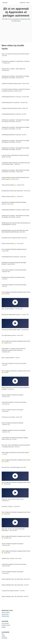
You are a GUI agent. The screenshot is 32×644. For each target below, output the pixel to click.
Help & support (6, 612)
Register (22, 3)
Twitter (3, 636)
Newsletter (5, 638)
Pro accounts (5, 623)
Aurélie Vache (17, 21)
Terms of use (5, 614)
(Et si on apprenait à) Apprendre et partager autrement (16, 12)
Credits (4, 627)
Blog (3, 634)
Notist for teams (6, 625)
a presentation (15, 19)
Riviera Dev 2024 (25, 19)
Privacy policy (5, 616)
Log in (28, 3)
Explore (5, 3)
